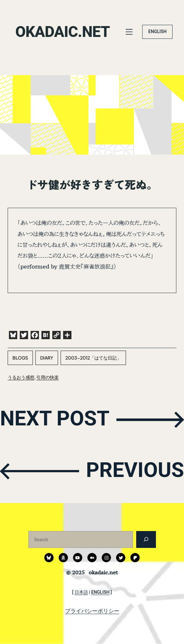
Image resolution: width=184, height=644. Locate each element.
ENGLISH (157, 31)
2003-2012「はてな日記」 (93, 358)
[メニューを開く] (129, 32)
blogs (20, 358)
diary (47, 358)
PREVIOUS (134, 470)
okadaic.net (63, 32)
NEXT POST (56, 419)
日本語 (81, 592)
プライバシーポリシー (92, 611)
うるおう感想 (21, 377)
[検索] (146, 539)
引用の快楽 (48, 377)
